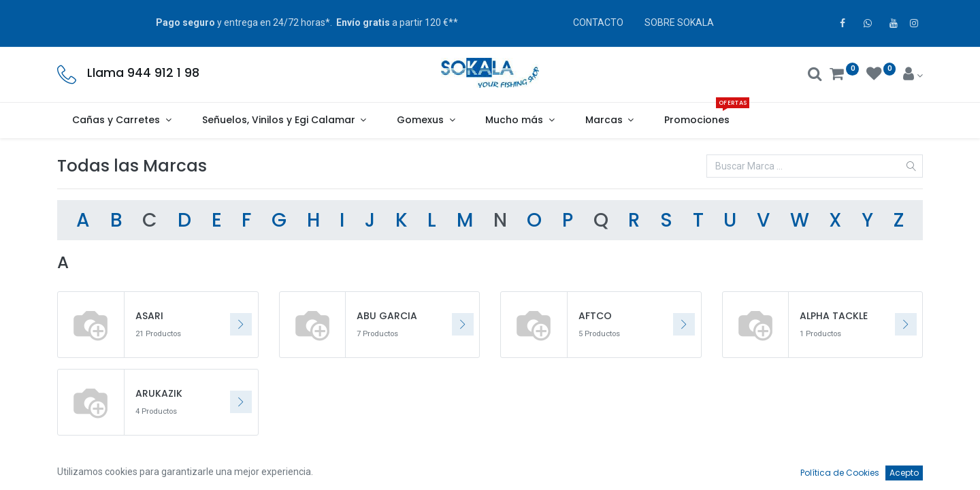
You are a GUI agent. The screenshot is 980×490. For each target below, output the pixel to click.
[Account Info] (913, 76)
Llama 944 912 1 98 (143, 73)
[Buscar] (815, 76)
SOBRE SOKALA (679, 22)
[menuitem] (697, 120)
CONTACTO (598, 22)
